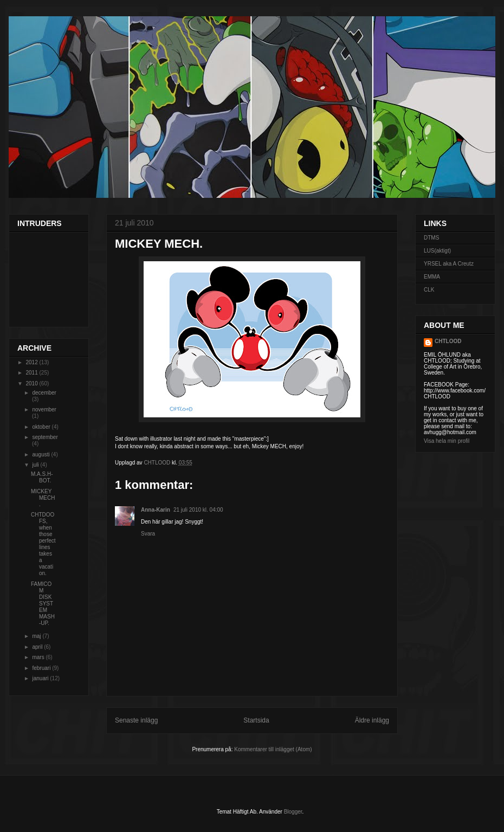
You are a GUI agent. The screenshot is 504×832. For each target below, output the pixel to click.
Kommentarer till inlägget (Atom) (273, 749)
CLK (429, 290)
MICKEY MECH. (43, 498)
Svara (148, 534)
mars (39, 657)
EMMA (432, 277)
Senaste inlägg (136, 720)
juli (36, 465)
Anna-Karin (156, 510)
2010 (32, 383)
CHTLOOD (448, 341)
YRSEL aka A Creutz (449, 264)
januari (41, 678)
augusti (41, 454)
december (44, 393)
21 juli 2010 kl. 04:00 (198, 510)
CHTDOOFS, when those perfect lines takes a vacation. (43, 544)
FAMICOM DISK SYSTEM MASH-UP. (43, 604)
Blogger (293, 812)
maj (37, 636)
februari (42, 668)
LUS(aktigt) (437, 251)
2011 (32, 373)
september (45, 437)
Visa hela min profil (447, 441)
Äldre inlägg (372, 720)
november (44, 409)
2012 (32, 362)
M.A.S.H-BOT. (42, 477)
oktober (42, 427)
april (38, 647)
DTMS (431, 238)
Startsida (256, 720)
